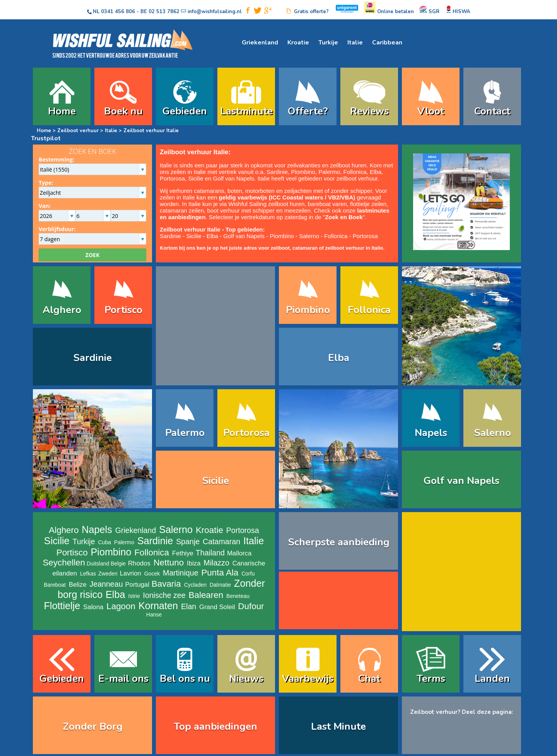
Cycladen (195, 585)
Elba (376, 172)
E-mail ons (123, 679)
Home (62, 111)
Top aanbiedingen (215, 726)
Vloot (431, 111)
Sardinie (277, 172)
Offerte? (308, 111)
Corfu (248, 574)
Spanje (188, 541)
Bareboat (55, 585)
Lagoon (121, 606)
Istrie (134, 596)
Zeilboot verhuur (78, 131)
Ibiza (194, 563)
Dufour (251, 606)
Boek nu (123, 111)
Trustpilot (46, 138)
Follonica (355, 172)
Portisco (123, 310)
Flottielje (62, 606)
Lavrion (131, 573)
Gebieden (185, 111)
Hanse (154, 615)
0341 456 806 (118, 12)
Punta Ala (220, 573)
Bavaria (166, 584)
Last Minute (338, 726)
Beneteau (238, 596)
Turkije (328, 43)
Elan (189, 606)
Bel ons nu (185, 679)
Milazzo (216, 563)
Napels (431, 433)
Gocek (152, 574)
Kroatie (298, 43)
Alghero (62, 310)
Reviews (369, 111)
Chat (369, 679)
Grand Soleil (217, 607)
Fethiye (183, 553)
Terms (431, 679)
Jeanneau (106, 584)
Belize (78, 585)
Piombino (303, 172)
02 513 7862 (164, 12)
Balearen (206, 595)
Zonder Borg (93, 726)
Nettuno (169, 563)
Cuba (105, 542)
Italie (355, 43)
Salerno (309, 236)
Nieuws (246, 679)
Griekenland (260, 43)
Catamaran (221, 541)
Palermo (329, 172)
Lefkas (88, 574)
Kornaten (158, 606)
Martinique (180, 573)
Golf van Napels (234, 178)
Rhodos (139, 563)
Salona (93, 607)
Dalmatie (220, 585)
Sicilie (196, 178)
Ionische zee (164, 595)
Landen (492, 679)
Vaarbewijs (308, 679)
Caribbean (387, 43)
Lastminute (246, 111)
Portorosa (172, 178)
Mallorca (239, 553)
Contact (492, 111)
